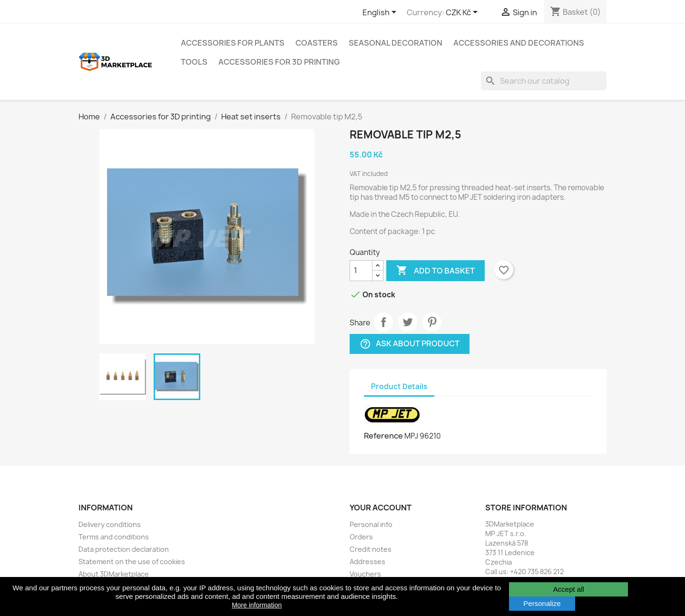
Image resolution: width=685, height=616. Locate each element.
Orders (361, 537)
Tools (194, 62)
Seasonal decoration (396, 43)
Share (383, 322)
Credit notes (371, 549)
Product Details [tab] (399, 386)
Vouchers (365, 574)
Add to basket (435, 271)
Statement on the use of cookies (132, 562)
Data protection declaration (124, 549)
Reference (383, 436)
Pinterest (432, 322)
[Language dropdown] (381, 13)
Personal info (371, 524)
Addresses (367, 562)
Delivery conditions (110, 524)
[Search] (544, 81)
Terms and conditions (114, 537)
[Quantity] (361, 271)
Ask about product (410, 344)
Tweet (408, 322)
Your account (381, 508)
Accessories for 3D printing (279, 62)
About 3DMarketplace (114, 574)
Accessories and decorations (519, 43)
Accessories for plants (233, 43)
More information (257, 605)
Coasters (317, 43)
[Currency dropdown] (463, 13)
